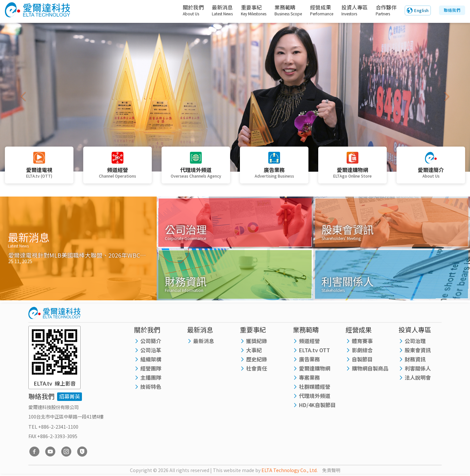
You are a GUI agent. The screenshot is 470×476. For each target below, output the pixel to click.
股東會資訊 (418, 351)
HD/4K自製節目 (317, 405)
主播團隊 (151, 378)
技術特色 (151, 387)
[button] (23, 96)
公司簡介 (151, 341)
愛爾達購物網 (315, 369)
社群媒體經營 (315, 387)
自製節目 (362, 360)
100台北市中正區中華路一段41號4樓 (66, 417)
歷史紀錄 (257, 360)
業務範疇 (282, 10)
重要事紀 (247, 10)
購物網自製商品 (370, 369)
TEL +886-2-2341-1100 (53, 427)
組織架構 (151, 360)
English (422, 11)
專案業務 (309, 378)
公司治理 (415, 341)
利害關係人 (418, 369)
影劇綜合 (362, 351)
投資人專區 (350, 10)
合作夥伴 (385, 10)
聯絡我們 (452, 10)
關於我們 (183, 10)
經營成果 (316, 10)
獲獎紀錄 (257, 341)
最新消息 (215, 10)
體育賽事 (362, 341)
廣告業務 (309, 360)
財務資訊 (415, 360)
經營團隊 (151, 369)
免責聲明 (331, 471)
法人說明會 (418, 378)
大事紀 (254, 351)
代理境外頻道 (315, 396)
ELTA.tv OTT (314, 351)
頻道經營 (309, 341)
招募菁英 (70, 397)
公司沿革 (151, 351)
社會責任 (257, 369)
